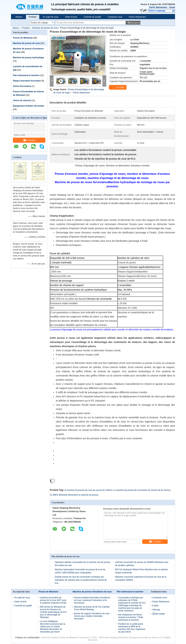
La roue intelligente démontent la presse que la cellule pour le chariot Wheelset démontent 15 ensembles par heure (53, 627)
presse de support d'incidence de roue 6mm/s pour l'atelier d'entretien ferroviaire (92, 616)
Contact (29, 140)
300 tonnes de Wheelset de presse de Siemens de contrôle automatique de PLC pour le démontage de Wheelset (53, 612)
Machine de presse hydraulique (29, 58)
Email (172, 7)
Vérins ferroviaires (22, 86)
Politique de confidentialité (27, 638)
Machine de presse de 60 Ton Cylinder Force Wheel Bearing (92, 608)
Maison (19, 17)
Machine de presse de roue (45, 28)
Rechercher (135, 23)
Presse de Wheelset (23, 38)
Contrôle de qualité (92, 17)
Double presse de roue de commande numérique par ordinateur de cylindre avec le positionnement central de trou (81, 580)
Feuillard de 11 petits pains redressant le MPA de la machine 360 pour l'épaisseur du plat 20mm (132, 628)
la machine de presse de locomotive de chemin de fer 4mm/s (142, 490)
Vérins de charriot (22, 100)
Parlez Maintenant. (158, 7)
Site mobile (159, 614)
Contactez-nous (115, 17)
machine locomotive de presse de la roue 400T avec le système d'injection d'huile (53, 600)
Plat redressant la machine (26, 75)
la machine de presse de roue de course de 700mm (88, 490)
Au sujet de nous (51, 17)
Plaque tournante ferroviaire (27, 81)
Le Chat (118, 87)
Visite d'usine (71, 17)
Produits (33, 17)
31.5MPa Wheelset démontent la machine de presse (74, 495)
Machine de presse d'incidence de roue (92, 592)
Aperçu (16, 28)
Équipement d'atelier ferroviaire (29, 106)
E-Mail (155, 606)
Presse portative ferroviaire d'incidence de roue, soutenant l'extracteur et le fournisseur (92, 600)
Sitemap (156, 610)
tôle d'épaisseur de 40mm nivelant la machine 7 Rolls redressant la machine (131, 617)
